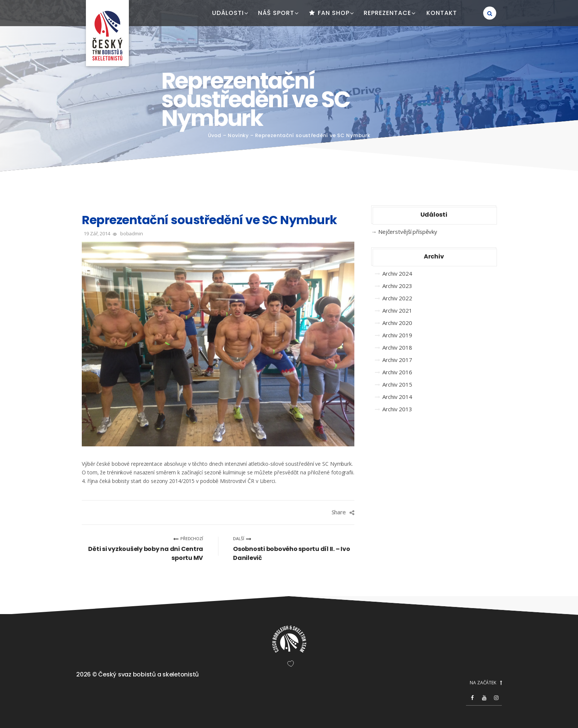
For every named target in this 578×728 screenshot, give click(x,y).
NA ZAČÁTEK (486, 683)
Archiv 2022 (397, 298)
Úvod (215, 135)
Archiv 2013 (397, 409)
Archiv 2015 (397, 384)
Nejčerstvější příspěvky (408, 232)
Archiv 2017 (397, 360)
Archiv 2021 (397, 310)
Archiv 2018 (397, 347)
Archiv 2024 (397, 273)
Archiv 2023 (397, 286)
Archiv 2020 (397, 323)
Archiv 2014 (397, 397)
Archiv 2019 (397, 335)
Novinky (238, 135)
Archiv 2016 (397, 372)
